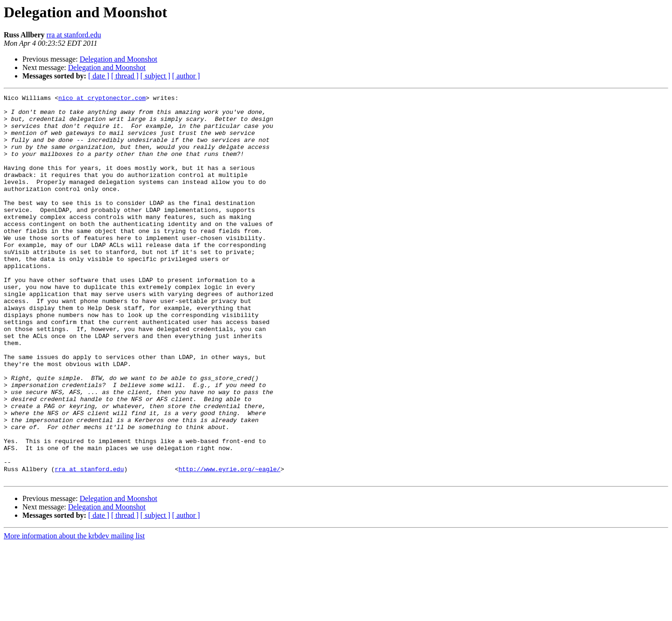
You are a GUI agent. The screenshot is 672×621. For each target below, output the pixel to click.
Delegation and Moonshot (119, 59)
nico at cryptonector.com (102, 99)
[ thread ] (125, 76)
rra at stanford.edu (74, 35)
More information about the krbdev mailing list (74, 613)
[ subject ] (155, 76)
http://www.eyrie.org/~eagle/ (229, 544)
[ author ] (186, 76)
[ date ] (99, 76)
